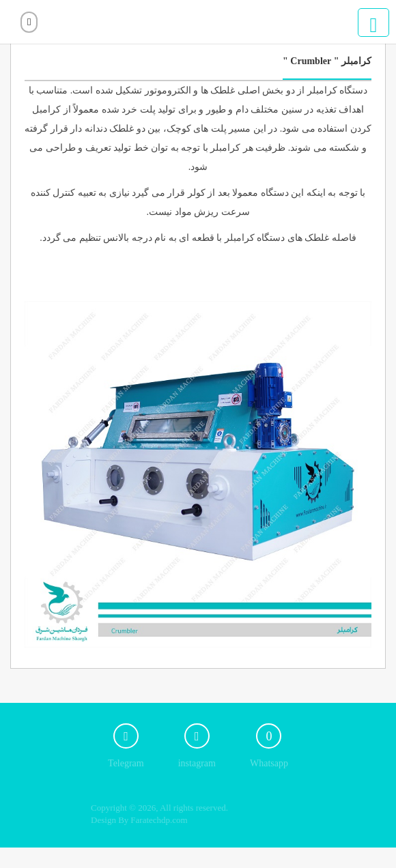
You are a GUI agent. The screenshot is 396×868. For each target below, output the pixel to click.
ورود (29, 22)
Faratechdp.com (159, 820)
